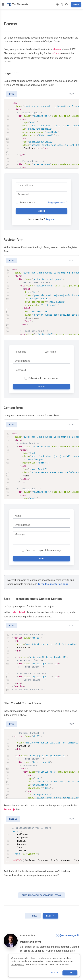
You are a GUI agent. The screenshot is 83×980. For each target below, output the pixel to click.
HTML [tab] (12, 93)
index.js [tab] (13, 818)
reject (55, 973)
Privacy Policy (17, 965)
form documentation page (53, 583)
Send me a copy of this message (44, 550)
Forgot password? (58, 202)
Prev (33, 915)
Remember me (28, 202)
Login (76, 5)
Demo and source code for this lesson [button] (41, 894)
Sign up (41, 386)
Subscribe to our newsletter (44, 378)
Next (50, 915)
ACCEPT (70, 973)
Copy (72, 93)
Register (50, 219)
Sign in (42, 210)
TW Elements (18, 4)
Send (42, 558)
